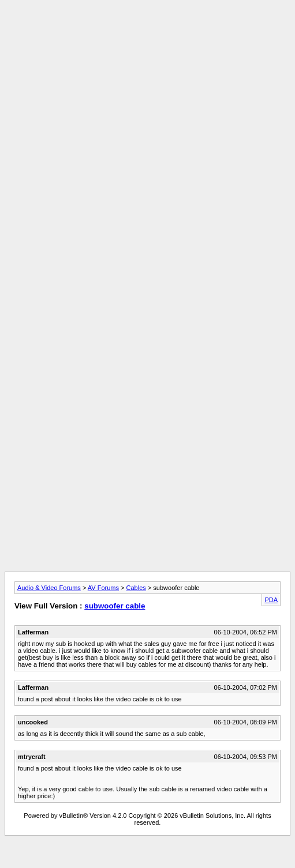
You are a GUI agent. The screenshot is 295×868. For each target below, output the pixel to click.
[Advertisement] (108, 113)
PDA (271, 600)
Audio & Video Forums (49, 588)
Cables (136, 588)
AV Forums (103, 588)
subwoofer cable (115, 606)
